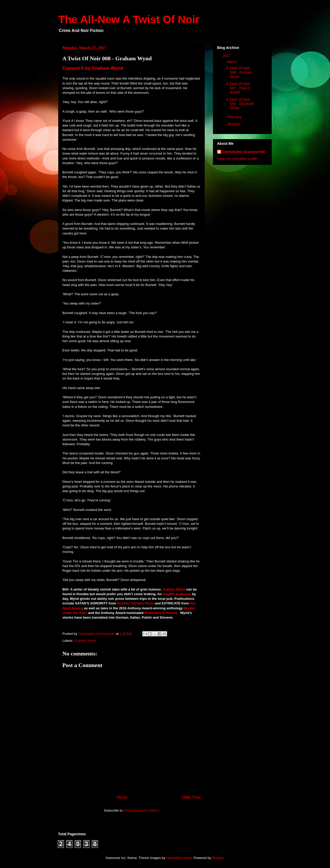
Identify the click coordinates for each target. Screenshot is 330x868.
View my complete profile (237, 159)
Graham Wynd (174, 589)
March (232, 62)
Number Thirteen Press (135, 603)
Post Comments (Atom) (142, 810)
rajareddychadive (179, 858)
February (235, 117)
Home (122, 797)
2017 (227, 56)
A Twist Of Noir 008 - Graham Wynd (239, 72)
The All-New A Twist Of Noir (129, 19)
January (234, 124)
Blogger (218, 858)
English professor (177, 594)
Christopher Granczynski (244, 152)
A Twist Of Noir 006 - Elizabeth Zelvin (240, 104)
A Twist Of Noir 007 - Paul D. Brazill (239, 88)
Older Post (191, 797)
